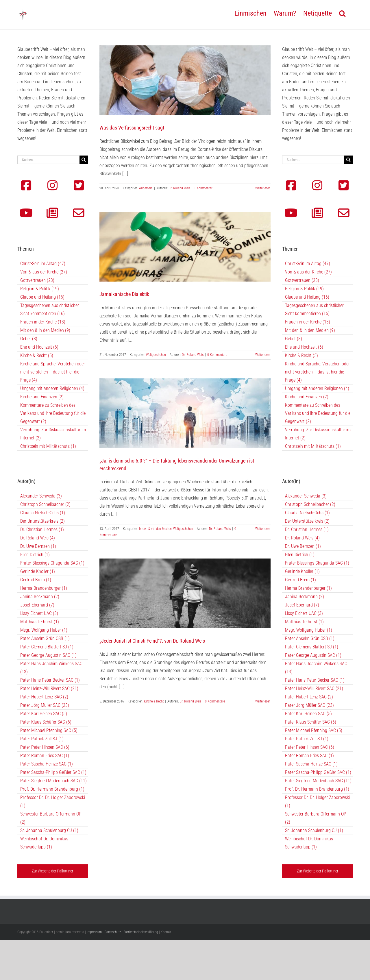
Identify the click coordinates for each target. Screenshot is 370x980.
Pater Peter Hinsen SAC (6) (45, 747)
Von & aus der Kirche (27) (44, 272)
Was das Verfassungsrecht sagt (132, 128)
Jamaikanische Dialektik (124, 294)
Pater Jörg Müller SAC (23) (45, 705)
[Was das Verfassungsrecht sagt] (185, 80)
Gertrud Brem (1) (36, 580)
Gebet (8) (29, 339)
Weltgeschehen (156, 355)
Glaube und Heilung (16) (42, 297)
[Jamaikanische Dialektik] (185, 247)
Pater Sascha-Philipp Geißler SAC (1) (53, 772)
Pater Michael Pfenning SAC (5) (49, 730)
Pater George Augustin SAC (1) (48, 655)
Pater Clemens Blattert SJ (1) (47, 647)
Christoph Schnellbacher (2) (45, 504)
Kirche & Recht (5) (37, 355)
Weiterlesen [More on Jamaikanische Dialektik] (263, 355)
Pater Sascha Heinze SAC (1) (47, 764)
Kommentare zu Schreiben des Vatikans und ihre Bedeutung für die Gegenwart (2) (53, 413)
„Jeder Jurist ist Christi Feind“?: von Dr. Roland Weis (152, 641)
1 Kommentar (203, 188)
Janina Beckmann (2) (40, 597)
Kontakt (166, 932)
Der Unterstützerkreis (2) (42, 521)
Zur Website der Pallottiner (52, 871)
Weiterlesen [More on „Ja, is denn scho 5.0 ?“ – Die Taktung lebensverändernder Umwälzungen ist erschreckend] (263, 529)
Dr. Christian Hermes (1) (42, 529)
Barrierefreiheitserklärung (141, 932)
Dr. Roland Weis (179, 188)
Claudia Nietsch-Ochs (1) (43, 513)
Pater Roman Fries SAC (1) (45, 756)
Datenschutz (113, 932)
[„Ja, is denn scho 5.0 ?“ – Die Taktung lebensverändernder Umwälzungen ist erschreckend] (185, 413)
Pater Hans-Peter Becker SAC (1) (50, 680)
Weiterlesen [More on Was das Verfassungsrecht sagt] (263, 188)
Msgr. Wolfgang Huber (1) (44, 630)
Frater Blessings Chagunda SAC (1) (52, 563)
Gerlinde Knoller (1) (38, 571)
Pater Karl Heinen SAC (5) (44, 714)
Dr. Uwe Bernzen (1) (38, 546)
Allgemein (146, 188)
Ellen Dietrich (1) (35, 555)
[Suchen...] (48, 160)
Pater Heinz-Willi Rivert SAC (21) (49, 688)
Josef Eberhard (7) (37, 605)
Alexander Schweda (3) (41, 496)
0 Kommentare (217, 355)
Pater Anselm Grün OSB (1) (45, 638)
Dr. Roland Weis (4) (38, 538)
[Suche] (84, 160)
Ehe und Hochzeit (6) (39, 347)
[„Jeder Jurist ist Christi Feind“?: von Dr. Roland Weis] (185, 593)
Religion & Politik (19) (40, 289)
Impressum (94, 932)
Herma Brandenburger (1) (44, 588)
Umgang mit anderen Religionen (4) (52, 388)
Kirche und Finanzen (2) (42, 397)
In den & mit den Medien (155, 529)
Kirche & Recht (154, 701)
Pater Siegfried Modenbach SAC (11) (53, 781)
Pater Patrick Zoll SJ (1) (42, 739)
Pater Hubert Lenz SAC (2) (44, 697)
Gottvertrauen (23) (37, 280)
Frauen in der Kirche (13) (43, 322)
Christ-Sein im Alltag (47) (43, 264)
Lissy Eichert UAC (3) (39, 613)
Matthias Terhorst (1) (40, 622)
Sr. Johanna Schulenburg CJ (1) (49, 830)
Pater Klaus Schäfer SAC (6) (46, 722)
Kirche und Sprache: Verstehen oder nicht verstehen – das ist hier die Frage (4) (53, 372)
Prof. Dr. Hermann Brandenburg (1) (52, 789)
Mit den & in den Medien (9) (45, 330)
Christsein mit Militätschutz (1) (48, 446)
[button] (342, 13)
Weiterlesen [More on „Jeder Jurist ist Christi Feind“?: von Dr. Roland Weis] (263, 701)
